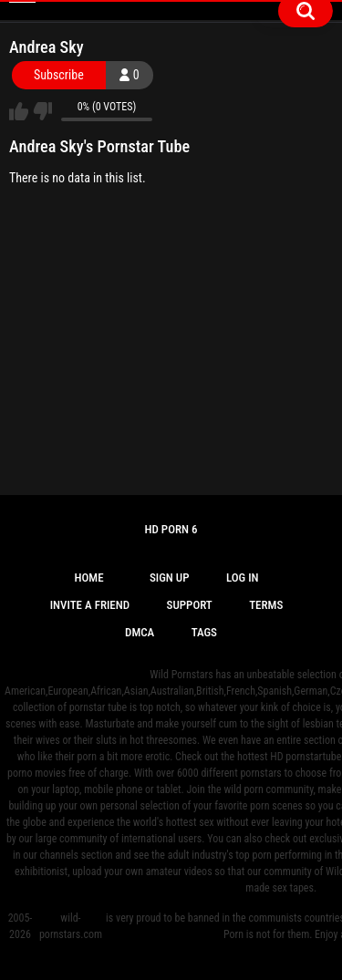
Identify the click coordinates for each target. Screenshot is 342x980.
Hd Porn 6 (171, 529)
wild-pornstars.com (71, 926)
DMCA (140, 632)
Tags (204, 632)
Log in (243, 578)
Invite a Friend (90, 605)
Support (190, 605)
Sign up (170, 578)
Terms (266, 605)
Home (88, 578)
